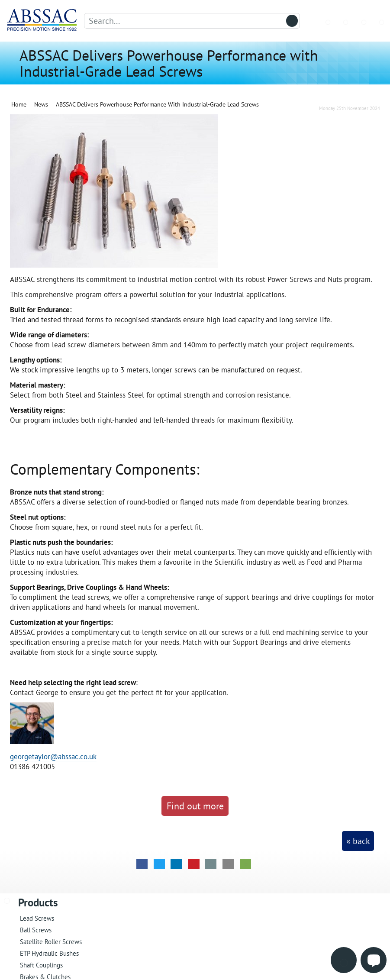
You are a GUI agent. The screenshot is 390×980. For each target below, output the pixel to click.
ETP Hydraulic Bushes (49, 953)
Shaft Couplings (41, 965)
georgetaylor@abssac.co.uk (53, 756)
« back (358, 841)
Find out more (195, 806)
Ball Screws (36, 930)
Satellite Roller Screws (51, 942)
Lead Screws (37, 918)
